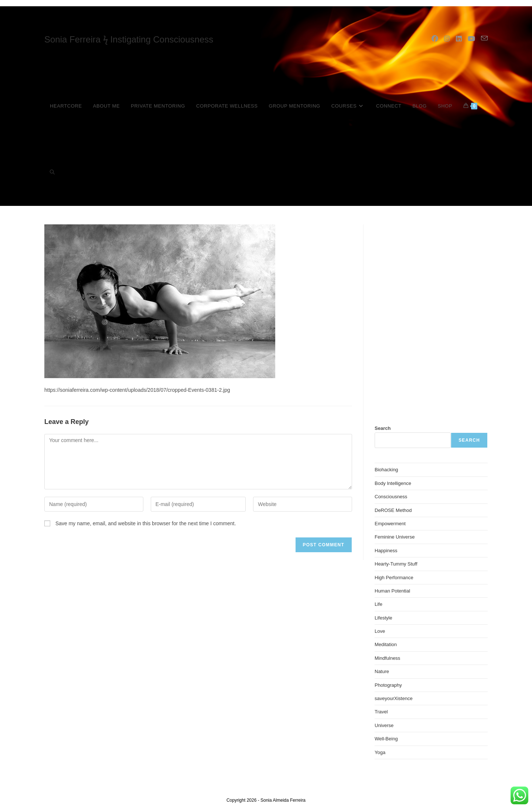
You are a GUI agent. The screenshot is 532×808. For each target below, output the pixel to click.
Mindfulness (387, 658)
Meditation (386, 644)
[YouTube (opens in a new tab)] (471, 39)
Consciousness (391, 497)
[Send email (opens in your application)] (484, 38)
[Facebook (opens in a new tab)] (435, 39)
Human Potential (392, 591)
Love (380, 631)
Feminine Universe (395, 537)
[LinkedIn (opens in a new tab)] (459, 39)
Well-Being (386, 739)
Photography (388, 685)
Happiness (386, 551)
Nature (382, 671)
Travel (381, 712)
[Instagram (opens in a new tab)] (447, 39)
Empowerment (390, 524)
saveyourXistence (394, 698)
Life (378, 604)
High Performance (394, 578)
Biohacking (386, 470)
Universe (384, 725)
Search (383, 428)
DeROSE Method (393, 510)
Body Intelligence (393, 483)
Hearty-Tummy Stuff (396, 564)
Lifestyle (383, 618)
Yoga (380, 752)
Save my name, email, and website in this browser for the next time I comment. (146, 523)
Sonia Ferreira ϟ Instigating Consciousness (129, 39)
